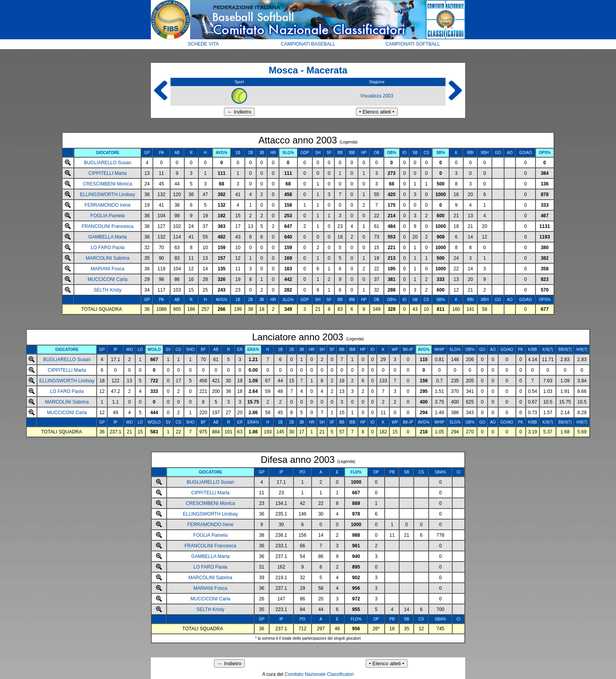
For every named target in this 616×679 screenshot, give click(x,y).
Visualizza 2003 (377, 96)
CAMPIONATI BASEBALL (308, 44)
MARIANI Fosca (108, 269)
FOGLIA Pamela (107, 216)
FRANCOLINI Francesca (108, 226)
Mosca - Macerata (308, 70)
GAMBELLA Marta (108, 237)
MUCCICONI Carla (107, 279)
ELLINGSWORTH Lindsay (108, 195)
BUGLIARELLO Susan (107, 163)
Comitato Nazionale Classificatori (319, 674)
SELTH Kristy (107, 290)
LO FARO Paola (108, 248)
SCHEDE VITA (203, 44)
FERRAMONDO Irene (107, 205)
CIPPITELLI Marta (107, 173)
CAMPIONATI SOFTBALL (412, 44)
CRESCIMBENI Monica (107, 184)
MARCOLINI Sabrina (107, 258)
